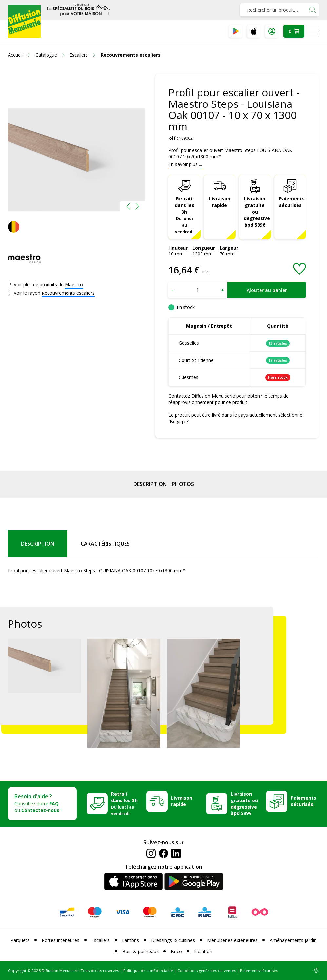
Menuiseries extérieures (232, 940)
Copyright (17, 971)
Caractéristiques (105, 544)
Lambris (130, 940)
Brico (176, 951)
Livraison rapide (220, 202)
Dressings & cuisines (173, 940)
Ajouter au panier (267, 290)
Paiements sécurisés (292, 202)
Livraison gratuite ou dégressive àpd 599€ (257, 212)
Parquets (20, 940)
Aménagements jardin (293, 940)
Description (150, 484)
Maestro (74, 284)
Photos (183, 484)
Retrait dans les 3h (184, 215)
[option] (77, 142)
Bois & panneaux (140, 951)
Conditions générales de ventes (207, 971)
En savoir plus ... (185, 164)
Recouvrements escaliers (68, 293)
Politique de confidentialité (148, 971)
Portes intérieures (60, 940)
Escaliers (101, 940)
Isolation (203, 951)
